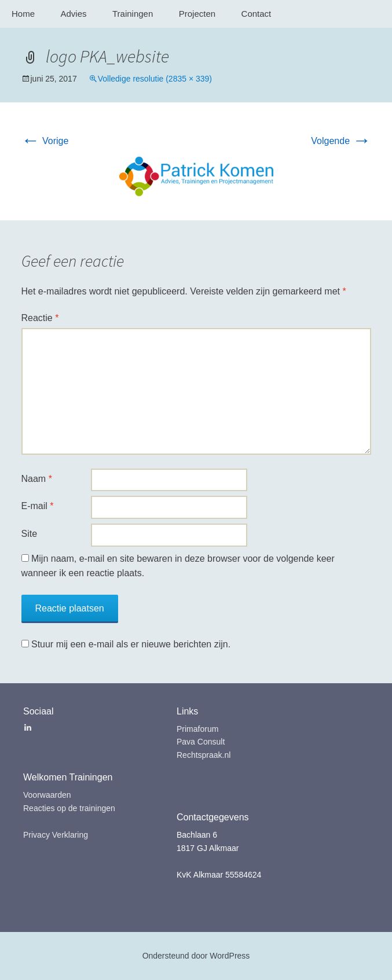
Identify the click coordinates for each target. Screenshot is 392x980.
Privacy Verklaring (56, 835)
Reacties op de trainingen (69, 808)
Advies (73, 14)
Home (23, 14)
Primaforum (197, 729)
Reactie (40, 318)
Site (30, 534)
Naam (37, 479)
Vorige (45, 141)
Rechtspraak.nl (204, 755)
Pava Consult (201, 742)
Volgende (341, 141)
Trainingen (133, 14)
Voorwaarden (47, 795)
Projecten (197, 14)
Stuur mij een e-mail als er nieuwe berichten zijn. (131, 644)
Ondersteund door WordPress (196, 956)
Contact (257, 14)
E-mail (38, 506)
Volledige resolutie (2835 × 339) (155, 79)
